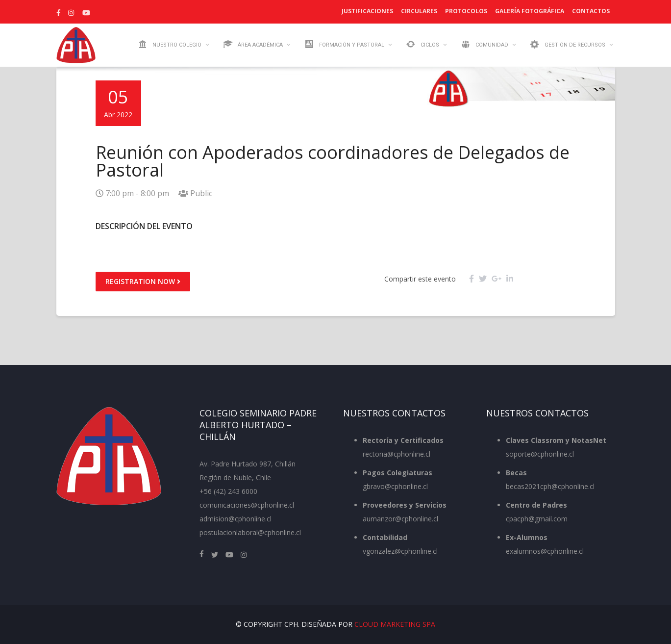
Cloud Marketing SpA (395, 624)
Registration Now (143, 281)
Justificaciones (367, 11)
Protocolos (466, 11)
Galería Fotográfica (530, 11)
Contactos (591, 11)
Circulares (419, 11)
